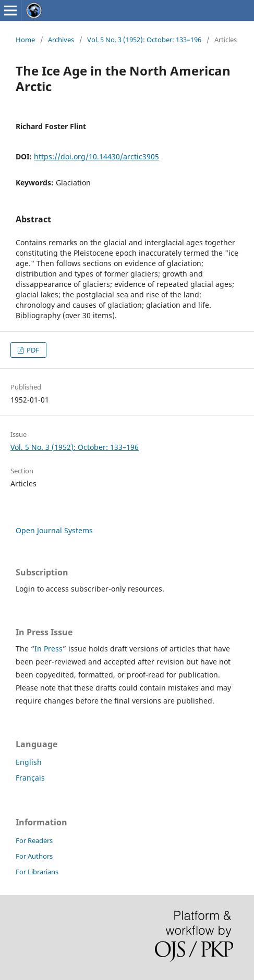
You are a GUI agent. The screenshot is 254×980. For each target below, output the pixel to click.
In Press (49, 649)
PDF (32, 350)
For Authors (34, 856)
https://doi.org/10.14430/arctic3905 (96, 156)
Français (30, 778)
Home (25, 40)
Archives (61, 40)
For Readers (34, 840)
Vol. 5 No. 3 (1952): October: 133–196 (144, 40)
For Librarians (37, 872)
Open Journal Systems (54, 530)
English (29, 762)
